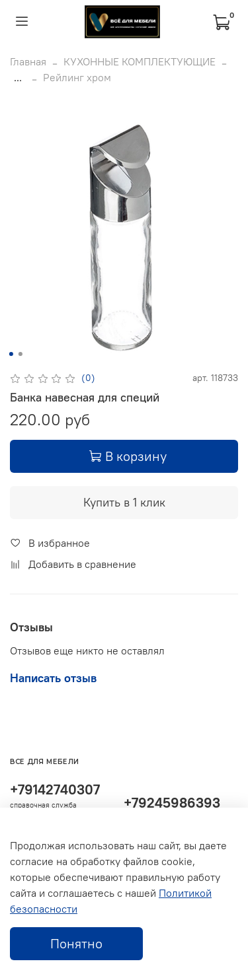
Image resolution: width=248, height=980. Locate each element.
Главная (28, 61)
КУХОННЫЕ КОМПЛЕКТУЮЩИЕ (140, 61)
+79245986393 (172, 803)
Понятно (76, 943)
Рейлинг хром (77, 77)
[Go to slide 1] (11, 354)
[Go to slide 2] (20, 354)
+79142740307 (55, 789)
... (18, 77)
